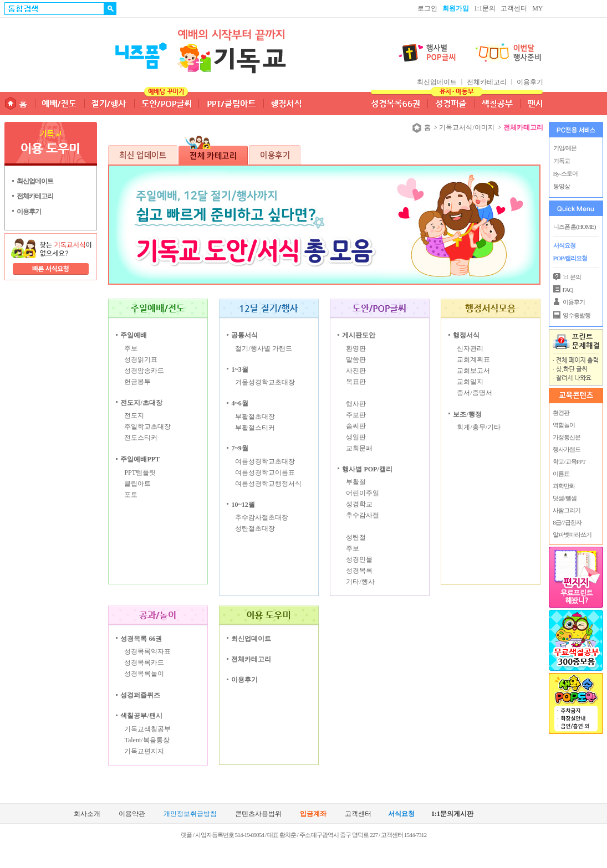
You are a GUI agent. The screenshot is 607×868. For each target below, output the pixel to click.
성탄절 (356, 537)
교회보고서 (473, 371)
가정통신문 (567, 437)
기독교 (562, 161)
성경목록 (359, 571)
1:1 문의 (572, 277)
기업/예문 (565, 148)
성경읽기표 (141, 359)
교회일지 (470, 382)
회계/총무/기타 (479, 427)
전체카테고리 (487, 82)
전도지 (134, 415)
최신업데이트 (438, 82)
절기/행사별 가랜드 (263, 348)
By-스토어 (565, 173)
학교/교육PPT (569, 461)
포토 (131, 495)
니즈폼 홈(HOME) (575, 227)
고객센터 (514, 8)
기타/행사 (360, 582)
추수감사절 (363, 515)
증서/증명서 (474, 393)
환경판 (561, 413)
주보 (131, 348)
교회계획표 (473, 359)
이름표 (561, 474)
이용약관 (132, 814)
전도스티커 (141, 438)
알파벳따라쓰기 (572, 535)
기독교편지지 (144, 751)
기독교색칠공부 (147, 729)
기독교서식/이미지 (466, 127)
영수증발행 (577, 315)
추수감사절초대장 (262, 517)
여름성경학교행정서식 (268, 484)
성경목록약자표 (147, 651)
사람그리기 (567, 510)
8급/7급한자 (567, 522)
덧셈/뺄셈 (564, 498)
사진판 (356, 371)
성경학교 (359, 504)
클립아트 (137, 484)
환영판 (356, 348)
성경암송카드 (144, 371)
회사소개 (87, 814)
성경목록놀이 (144, 674)
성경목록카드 (144, 662)
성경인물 (359, 559)
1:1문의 (485, 8)
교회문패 (359, 448)
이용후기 (530, 82)
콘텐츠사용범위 (258, 814)
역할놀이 (564, 425)
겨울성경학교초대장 (265, 382)
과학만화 (564, 486)
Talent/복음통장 (147, 740)
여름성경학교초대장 (265, 461)
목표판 (356, 382)
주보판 (356, 415)
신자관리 (470, 348)
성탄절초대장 (255, 528)
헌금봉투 (137, 382)
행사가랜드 (567, 449)
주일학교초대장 (147, 427)
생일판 (356, 437)
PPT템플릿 (140, 472)
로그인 (427, 8)
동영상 (562, 186)
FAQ (568, 290)
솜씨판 (356, 426)
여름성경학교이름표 (265, 472)
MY (537, 8)
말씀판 (356, 359)
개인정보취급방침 (190, 814)
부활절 (356, 482)
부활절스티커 (255, 428)
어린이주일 (363, 493)
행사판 (356, 404)
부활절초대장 (255, 417)
